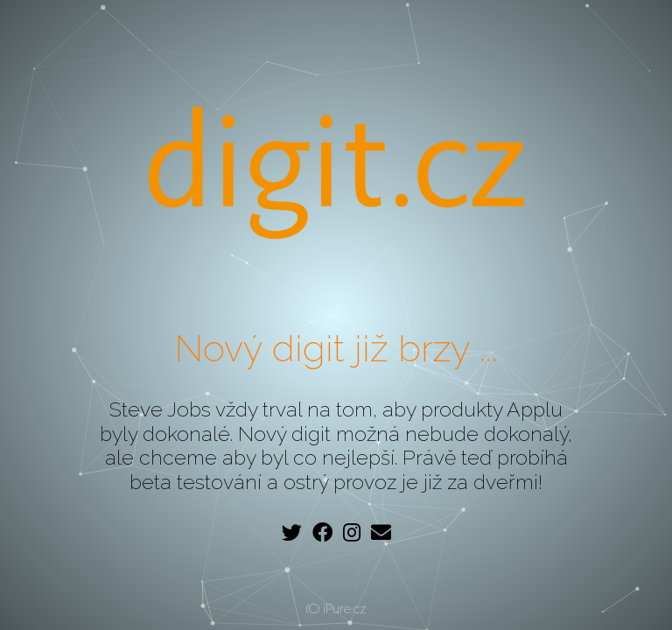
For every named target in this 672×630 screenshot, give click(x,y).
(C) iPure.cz (336, 609)
